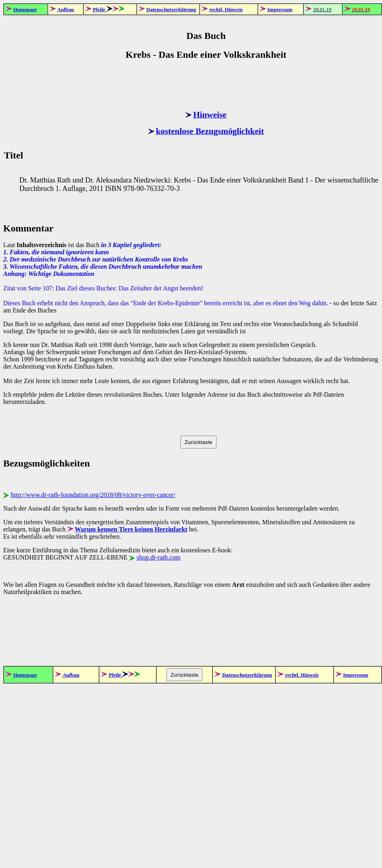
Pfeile (100, 9)
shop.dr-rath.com (159, 557)
